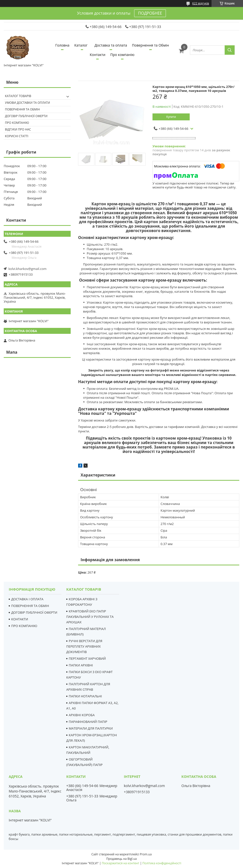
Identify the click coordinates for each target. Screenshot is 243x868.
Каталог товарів (18, 96)
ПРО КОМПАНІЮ (24, 626)
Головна (62, 45)
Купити (171, 117)
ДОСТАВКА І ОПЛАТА (27, 599)
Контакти (98, 55)
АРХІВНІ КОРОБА (82, 715)
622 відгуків (201, 3)
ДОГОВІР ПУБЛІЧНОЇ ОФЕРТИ (34, 612)
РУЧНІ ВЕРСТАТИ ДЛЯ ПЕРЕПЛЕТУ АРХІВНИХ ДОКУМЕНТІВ (84, 646)
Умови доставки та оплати (27, 103)
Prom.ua (146, 854)
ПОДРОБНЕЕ (150, 13)
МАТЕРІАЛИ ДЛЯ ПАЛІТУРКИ (91, 728)
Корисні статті (17, 136)
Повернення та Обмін (150, 45)
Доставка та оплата (111, 45)
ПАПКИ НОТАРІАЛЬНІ (85, 696)
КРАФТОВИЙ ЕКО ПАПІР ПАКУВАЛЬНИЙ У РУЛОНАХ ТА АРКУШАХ (90, 617)
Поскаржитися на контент (120, 863)
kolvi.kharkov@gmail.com (28, 269)
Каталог (81, 45)
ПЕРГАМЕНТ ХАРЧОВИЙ (87, 658)
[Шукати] (230, 50)
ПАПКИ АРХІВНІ (81, 665)
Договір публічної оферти (26, 116)
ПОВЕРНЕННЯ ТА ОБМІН (30, 606)
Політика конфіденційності (162, 863)
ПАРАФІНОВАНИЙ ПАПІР (88, 722)
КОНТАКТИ (20, 619)
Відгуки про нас (18, 129)
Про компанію (122, 55)
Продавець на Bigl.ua (121, 859)
